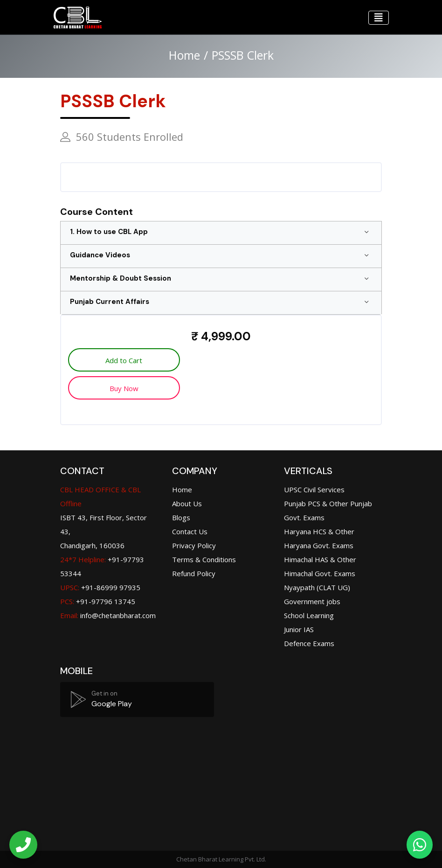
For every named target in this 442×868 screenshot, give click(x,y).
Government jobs (312, 601)
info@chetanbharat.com (118, 615)
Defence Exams (309, 643)
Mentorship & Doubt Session (121, 278)
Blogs (181, 517)
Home (184, 55)
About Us (187, 503)
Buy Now (123, 388)
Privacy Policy (194, 545)
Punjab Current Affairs (110, 302)
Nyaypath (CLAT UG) (317, 587)
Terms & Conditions (204, 559)
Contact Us (190, 531)
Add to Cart (123, 360)
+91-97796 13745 (98, 601)
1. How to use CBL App (109, 232)
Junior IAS (299, 629)
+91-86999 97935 (100, 587)
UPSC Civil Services (314, 489)
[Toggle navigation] (379, 18)
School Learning (309, 615)
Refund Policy (194, 573)
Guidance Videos (100, 255)
